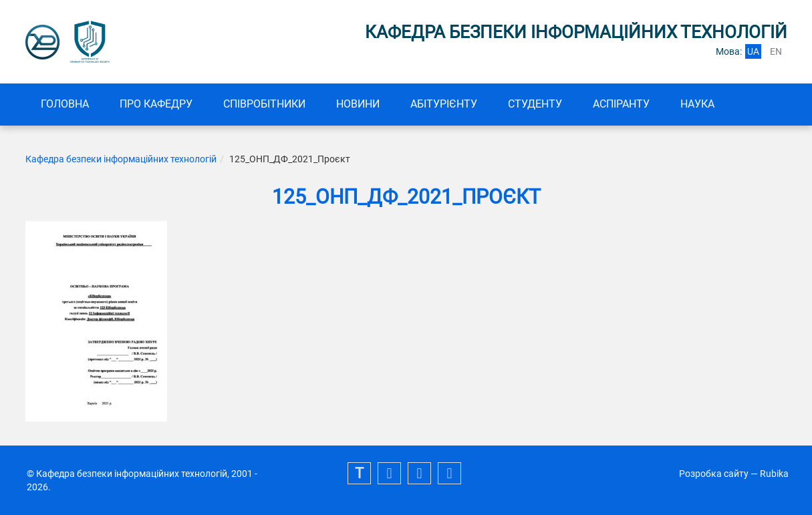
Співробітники (264, 104)
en (776, 51)
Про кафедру (156, 104)
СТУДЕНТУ (535, 104)
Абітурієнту (444, 104)
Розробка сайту (714, 474)
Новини (358, 104)
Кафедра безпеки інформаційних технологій (121, 159)
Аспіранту (621, 104)
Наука (697, 104)
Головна (65, 104)
